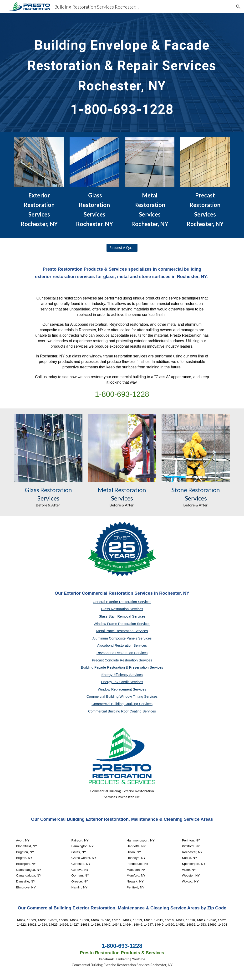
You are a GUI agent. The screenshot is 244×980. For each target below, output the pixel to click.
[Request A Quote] (122, 248)
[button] (238, 7)
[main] (122, 72)
